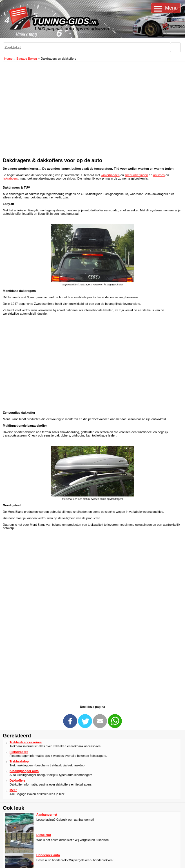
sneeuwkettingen (136, 175)
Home (8, 59)
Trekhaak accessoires (26, 742)
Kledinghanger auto (24, 771)
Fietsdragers (19, 752)
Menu (171, 8)
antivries (159, 175)
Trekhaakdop (19, 761)
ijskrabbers (10, 178)
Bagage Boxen (26, 59)
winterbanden (110, 175)
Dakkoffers (18, 780)
